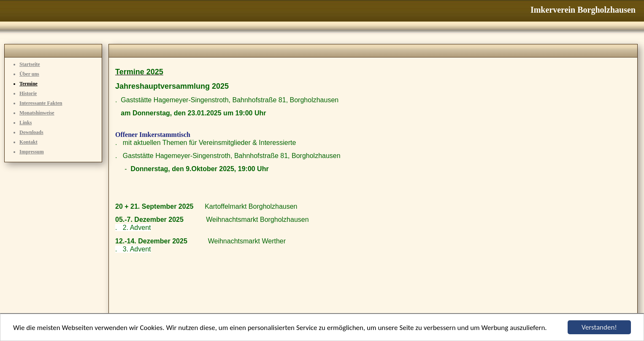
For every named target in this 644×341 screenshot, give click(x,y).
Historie (28, 93)
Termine (28, 84)
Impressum (32, 152)
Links (26, 123)
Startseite (30, 64)
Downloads (31, 132)
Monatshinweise (37, 113)
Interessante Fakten (41, 103)
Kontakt (28, 142)
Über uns (29, 74)
